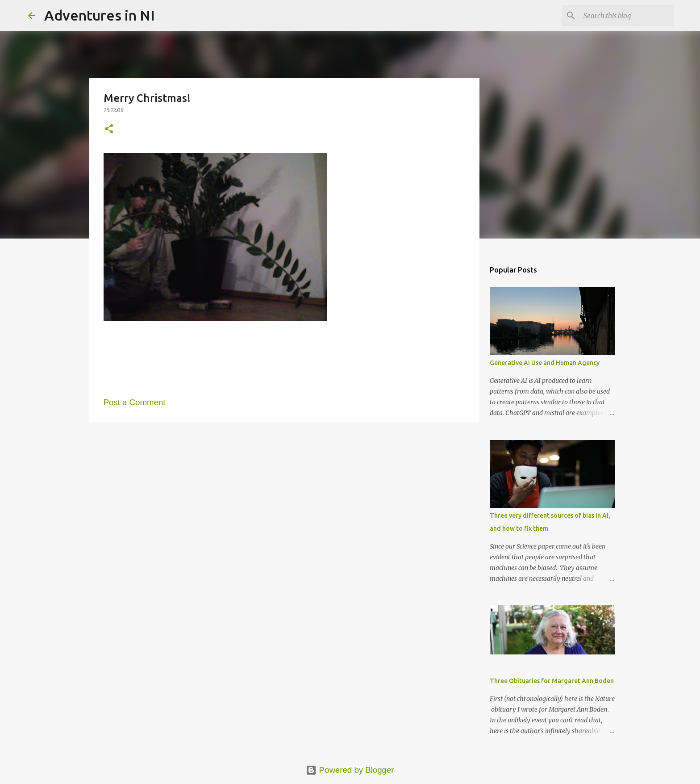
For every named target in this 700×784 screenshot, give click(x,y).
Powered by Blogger (350, 770)
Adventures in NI (100, 15)
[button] (109, 129)
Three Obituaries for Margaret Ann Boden (552, 681)
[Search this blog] (627, 16)
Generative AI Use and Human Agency (545, 363)
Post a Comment (135, 402)
